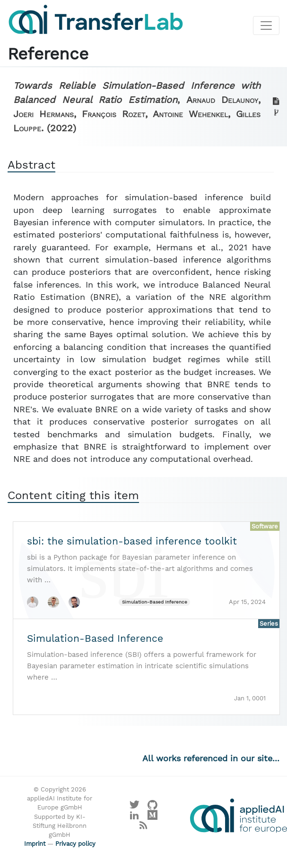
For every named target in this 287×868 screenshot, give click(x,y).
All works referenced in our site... (211, 758)
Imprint (35, 844)
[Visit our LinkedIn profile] (135, 817)
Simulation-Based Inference (155, 602)
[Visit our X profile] (135, 807)
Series (269, 624)
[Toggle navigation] (266, 26)
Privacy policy (75, 844)
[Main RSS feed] (143, 828)
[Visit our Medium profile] (152, 817)
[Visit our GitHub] (152, 807)
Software (265, 526)
